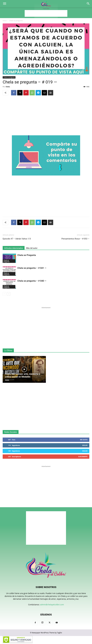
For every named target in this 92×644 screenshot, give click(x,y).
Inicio (5, 21)
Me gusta (84, 440)
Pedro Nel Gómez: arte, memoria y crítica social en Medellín (22, 375)
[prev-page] (4, 294)
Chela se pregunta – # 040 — (32, 281)
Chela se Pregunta (27, 255)
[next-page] (9, 294)
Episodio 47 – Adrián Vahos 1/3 (17, 239)
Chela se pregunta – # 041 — (32, 268)
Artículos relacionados (14, 248)
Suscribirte (83, 457)
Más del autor (32, 248)
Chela (8, 87)
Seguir (85, 445)
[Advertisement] (46, 13)
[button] (5, 4)
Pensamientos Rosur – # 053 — (75, 239)
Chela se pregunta (16, 21)
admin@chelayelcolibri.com (52, 605)
